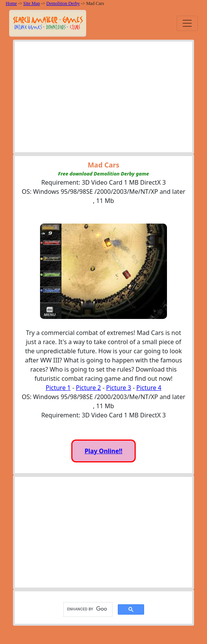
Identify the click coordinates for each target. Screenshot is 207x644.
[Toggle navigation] (187, 23)
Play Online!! (103, 451)
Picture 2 (88, 388)
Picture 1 (58, 388)
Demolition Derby (63, 3)
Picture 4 (149, 388)
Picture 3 (119, 388)
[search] (87, 609)
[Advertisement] (104, 99)
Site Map (32, 3)
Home (11, 3)
